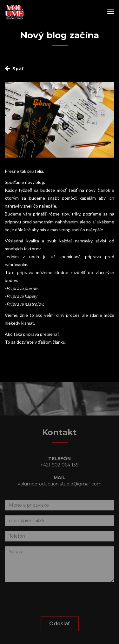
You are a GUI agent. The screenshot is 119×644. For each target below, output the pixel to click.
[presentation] (53, 599)
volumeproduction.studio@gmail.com (60, 484)
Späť (18, 69)
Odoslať (60, 624)
